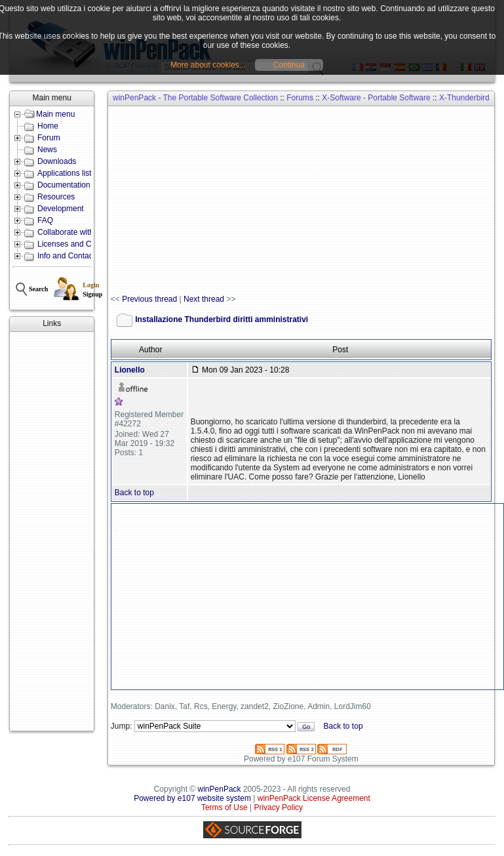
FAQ (45, 220)
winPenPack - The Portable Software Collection (195, 98)
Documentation (64, 185)
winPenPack (220, 789)
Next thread (204, 299)
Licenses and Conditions (80, 244)
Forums (300, 98)
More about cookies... (208, 65)
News (47, 150)
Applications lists (67, 173)
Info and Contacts (68, 256)
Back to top (134, 493)
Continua (289, 65)
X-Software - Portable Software (376, 98)
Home (48, 126)
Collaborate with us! (72, 232)
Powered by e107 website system (192, 798)
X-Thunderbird (464, 98)
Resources (56, 197)
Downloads (57, 161)
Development (61, 209)
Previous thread (149, 299)
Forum (49, 138)
